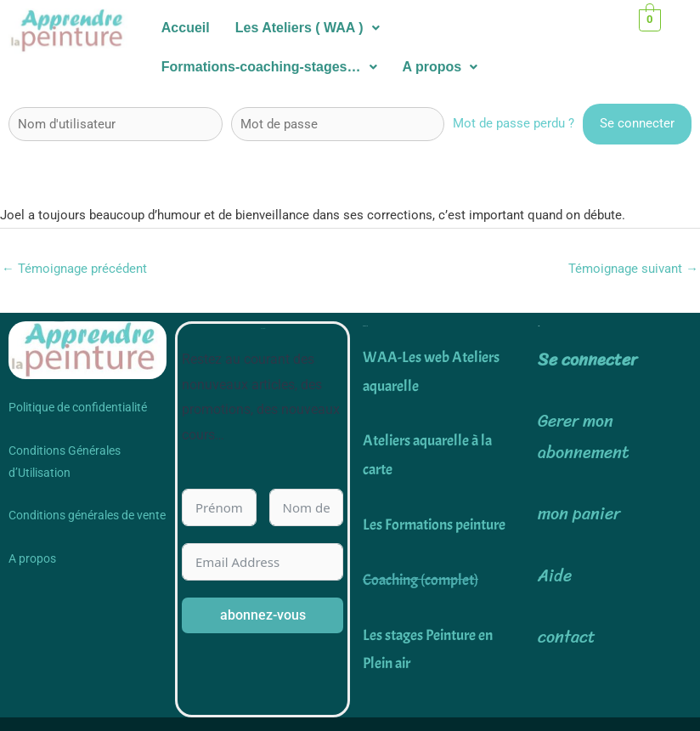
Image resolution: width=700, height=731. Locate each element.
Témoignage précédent (74, 269)
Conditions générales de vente (87, 516)
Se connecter (587, 361)
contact (567, 637)
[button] (308, 28)
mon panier (579, 515)
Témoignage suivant (633, 269)
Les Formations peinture (434, 526)
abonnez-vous (263, 616)
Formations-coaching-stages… (269, 67)
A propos (440, 67)
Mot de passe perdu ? (514, 123)
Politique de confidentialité (78, 408)
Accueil (186, 28)
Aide (555, 576)
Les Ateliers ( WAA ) (308, 28)
